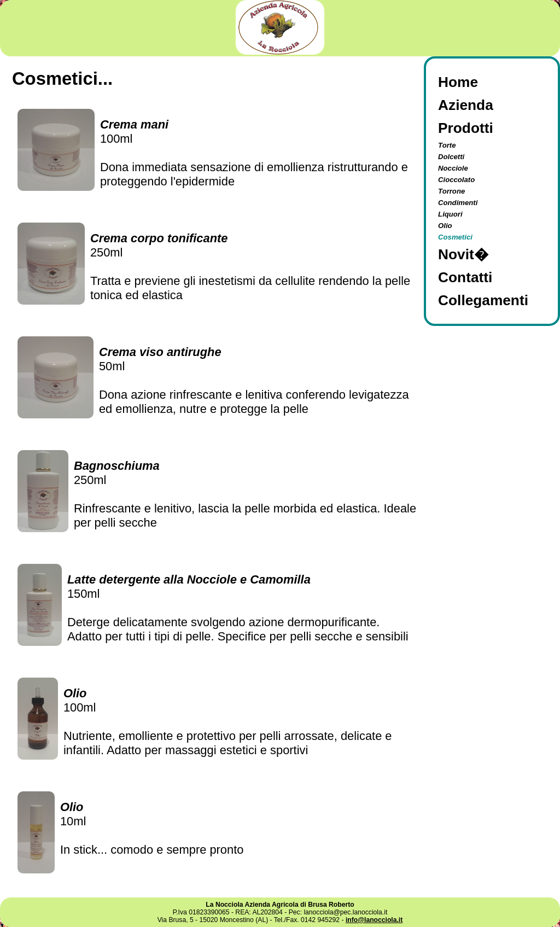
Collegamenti (483, 300)
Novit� (463, 254)
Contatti (465, 277)
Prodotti (466, 128)
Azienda (466, 105)
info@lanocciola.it (374, 920)
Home (458, 82)
